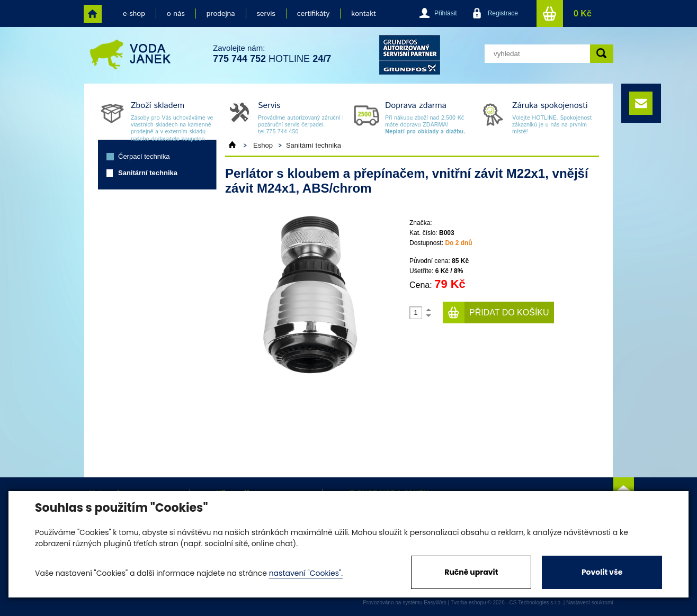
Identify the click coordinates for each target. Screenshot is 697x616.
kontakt (364, 14)
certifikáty (313, 14)
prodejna (221, 14)
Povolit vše (602, 572)
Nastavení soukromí (590, 603)
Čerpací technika (144, 156)
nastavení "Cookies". (306, 573)
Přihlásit (446, 13)
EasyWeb (435, 603)
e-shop (134, 14)
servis (266, 14)
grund (410, 55)
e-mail (641, 103)
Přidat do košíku (509, 312)
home (93, 14)
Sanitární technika (148, 173)
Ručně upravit (471, 572)
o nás (176, 14)
